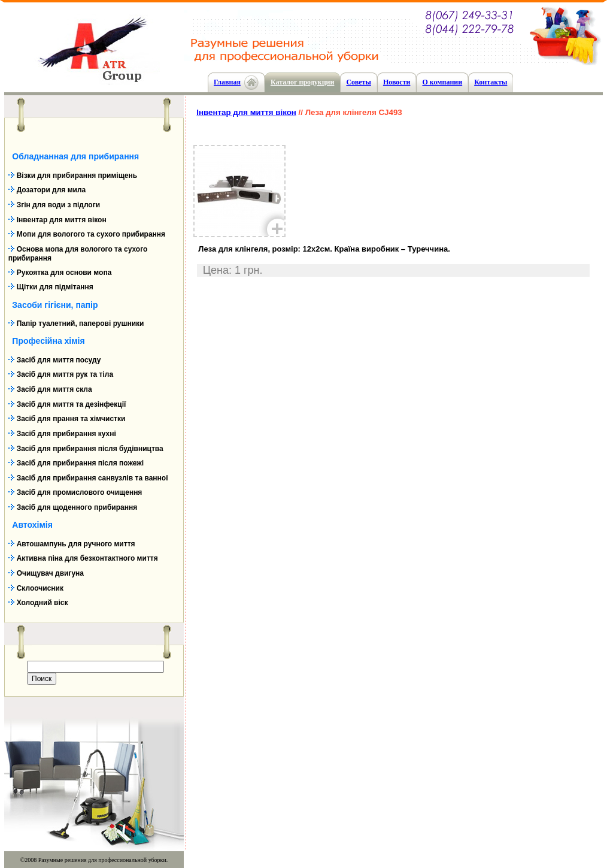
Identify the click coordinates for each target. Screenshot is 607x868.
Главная (227, 82)
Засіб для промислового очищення (80, 492)
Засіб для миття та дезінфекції (72, 404)
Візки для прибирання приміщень (77, 176)
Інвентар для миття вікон (62, 220)
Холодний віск (43, 603)
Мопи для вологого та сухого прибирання (91, 234)
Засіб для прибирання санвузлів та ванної (92, 478)
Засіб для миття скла (54, 389)
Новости (397, 82)
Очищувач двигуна (50, 573)
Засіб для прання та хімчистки (71, 419)
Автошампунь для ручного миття (76, 544)
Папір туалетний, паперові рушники (81, 323)
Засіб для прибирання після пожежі (80, 463)
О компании (442, 82)
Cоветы (358, 82)
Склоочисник (40, 588)
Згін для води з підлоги (58, 205)
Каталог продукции (303, 82)
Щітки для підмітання (55, 287)
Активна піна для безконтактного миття (87, 558)
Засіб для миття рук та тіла (65, 374)
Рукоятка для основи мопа (64, 273)
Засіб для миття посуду (59, 360)
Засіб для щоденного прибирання (77, 507)
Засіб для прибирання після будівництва (90, 449)
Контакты (491, 82)
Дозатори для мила (51, 190)
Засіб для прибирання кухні (66, 434)
